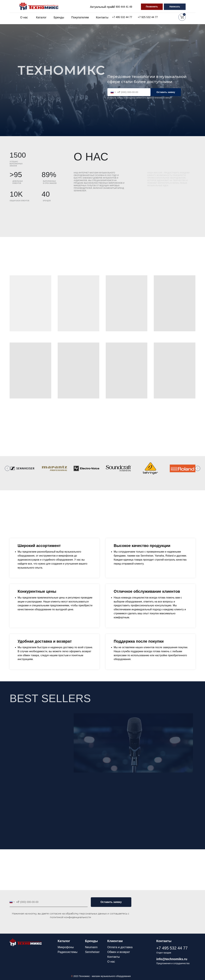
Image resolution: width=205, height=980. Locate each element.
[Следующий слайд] (198, 468)
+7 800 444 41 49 (122, 7)
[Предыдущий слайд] (7, 468)
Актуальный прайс (102, 7)
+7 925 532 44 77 (148, 17)
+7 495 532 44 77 (122, 17)
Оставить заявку (166, 92)
